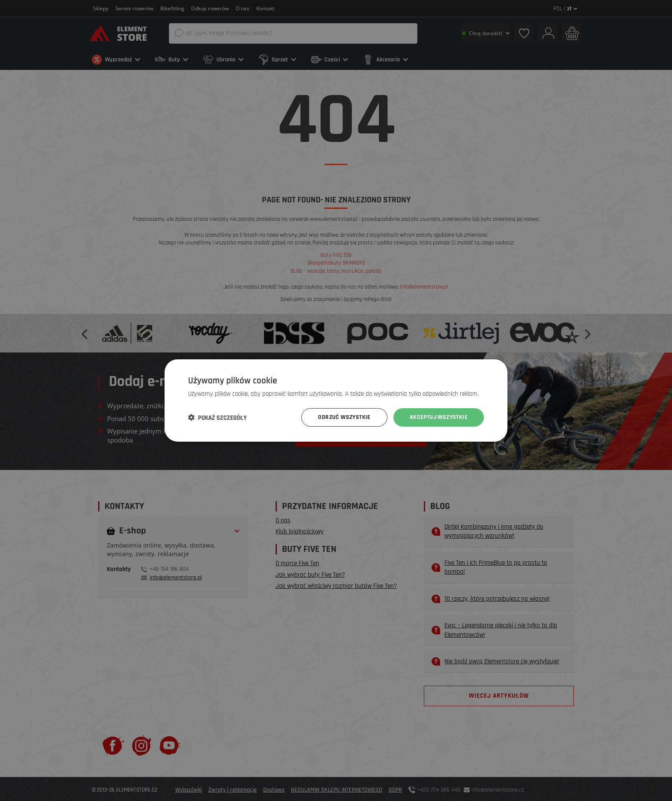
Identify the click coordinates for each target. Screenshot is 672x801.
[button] (217, 418)
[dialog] (336, 400)
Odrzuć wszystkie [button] (344, 417)
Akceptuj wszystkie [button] (439, 417)
